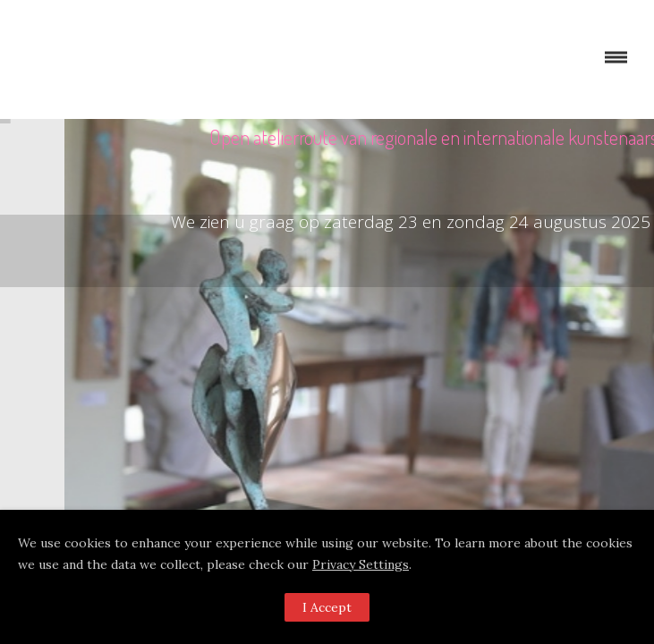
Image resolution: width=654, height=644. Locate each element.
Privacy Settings (361, 564)
